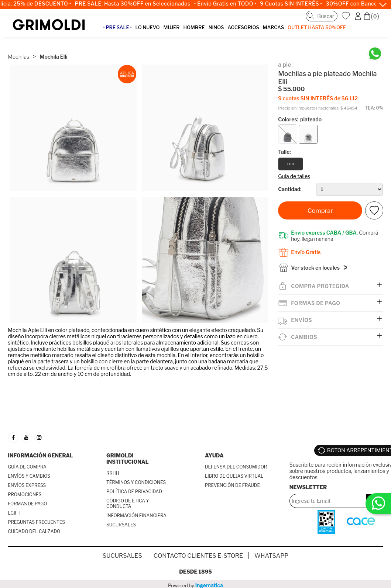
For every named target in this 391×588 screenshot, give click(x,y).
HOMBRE (194, 27)
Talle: (284, 152)
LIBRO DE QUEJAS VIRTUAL (234, 476)
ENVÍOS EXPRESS (27, 485)
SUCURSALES (121, 525)
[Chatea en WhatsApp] (375, 54)
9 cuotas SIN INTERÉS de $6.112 (318, 98)
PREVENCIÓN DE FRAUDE (232, 485)
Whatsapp (271, 556)
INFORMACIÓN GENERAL (40, 455)
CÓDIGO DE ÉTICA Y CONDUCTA (128, 504)
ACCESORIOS (243, 27)
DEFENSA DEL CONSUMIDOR (236, 467)
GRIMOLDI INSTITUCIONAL (128, 459)
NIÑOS (216, 27)
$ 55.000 (291, 89)
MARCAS (273, 27)
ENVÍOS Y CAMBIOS (29, 476)
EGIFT (14, 513)
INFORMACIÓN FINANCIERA (136, 516)
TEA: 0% (374, 108)
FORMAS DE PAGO (27, 504)
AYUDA (214, 455)
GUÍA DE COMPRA (27, 467)
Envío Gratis (306, 252)
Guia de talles (294, 176)
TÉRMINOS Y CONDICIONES (136, 482)
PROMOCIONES (25, 494)
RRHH (113, 473)
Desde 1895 (195, 572)
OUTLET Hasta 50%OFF (317, 27)
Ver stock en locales (315, 269)
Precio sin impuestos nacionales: (309, 108)
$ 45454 (349, 108)
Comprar (320, 211)
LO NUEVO (148, 27)
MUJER (171, 27)
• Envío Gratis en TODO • (229, 4)
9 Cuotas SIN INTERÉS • (295, 4)
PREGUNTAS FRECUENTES (36, 522)
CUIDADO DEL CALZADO (34, 531)
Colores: (300, 119)
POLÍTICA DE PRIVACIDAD (134, 492)
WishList (347, 16)
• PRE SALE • (117, 27)
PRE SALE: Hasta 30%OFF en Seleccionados (137, 4)
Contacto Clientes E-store (198, 556)
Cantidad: (290, 189)
